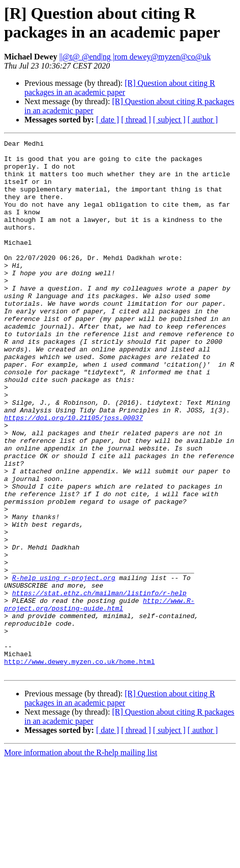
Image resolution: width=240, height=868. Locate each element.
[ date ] (108, 120)
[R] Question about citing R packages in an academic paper (120, 88)
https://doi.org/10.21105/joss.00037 (73, 474)
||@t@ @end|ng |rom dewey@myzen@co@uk (135, 57)
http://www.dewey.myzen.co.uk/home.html (79, 766)
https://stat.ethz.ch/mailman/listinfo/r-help (99, 684)
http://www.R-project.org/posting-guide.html (99, 698)
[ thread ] (136, 120)
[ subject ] (169, 120)
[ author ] (203, 120)
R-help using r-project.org (64, 666)
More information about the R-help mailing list (81, 859)
